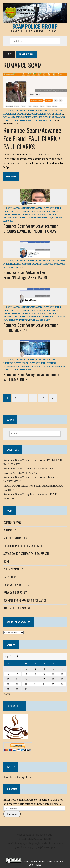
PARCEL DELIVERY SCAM (40, 114)
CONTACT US (10, 530)
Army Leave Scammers (48, 208)
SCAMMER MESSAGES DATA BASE (37, 117)
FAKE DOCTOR (11, 211)
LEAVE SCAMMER (19, 114)
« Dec (7, 694)
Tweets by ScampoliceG (18, 777)
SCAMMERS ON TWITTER (39, 217)
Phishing (58, 114)
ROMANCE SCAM (12, 117)
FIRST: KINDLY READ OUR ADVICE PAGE (23, 546)
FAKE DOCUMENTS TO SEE (16, 538)
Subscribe (12, 814)
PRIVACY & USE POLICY (15, 593)
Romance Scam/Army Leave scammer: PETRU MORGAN (31, 327)
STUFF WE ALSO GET (42, 120)
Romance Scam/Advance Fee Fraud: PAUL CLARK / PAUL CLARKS (32, 138)
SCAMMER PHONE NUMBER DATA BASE (46, 317)
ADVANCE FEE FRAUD (25, 111)
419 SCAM (8, 111)
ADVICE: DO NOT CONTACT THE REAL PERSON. (26, 554)
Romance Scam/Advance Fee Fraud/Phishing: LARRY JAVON (25, 275)
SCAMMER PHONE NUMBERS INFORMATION (25, 600)
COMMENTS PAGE (12, 522)
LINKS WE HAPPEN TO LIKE (17, 585)
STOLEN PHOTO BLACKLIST (17, 608)
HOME (6, 561)
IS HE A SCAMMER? (13, 569)
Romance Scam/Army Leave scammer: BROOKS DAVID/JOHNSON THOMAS (31, 228)
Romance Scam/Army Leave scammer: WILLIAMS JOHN (31, 377)
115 (43, 398)
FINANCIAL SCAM (45, 111)
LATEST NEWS (26, 211)
